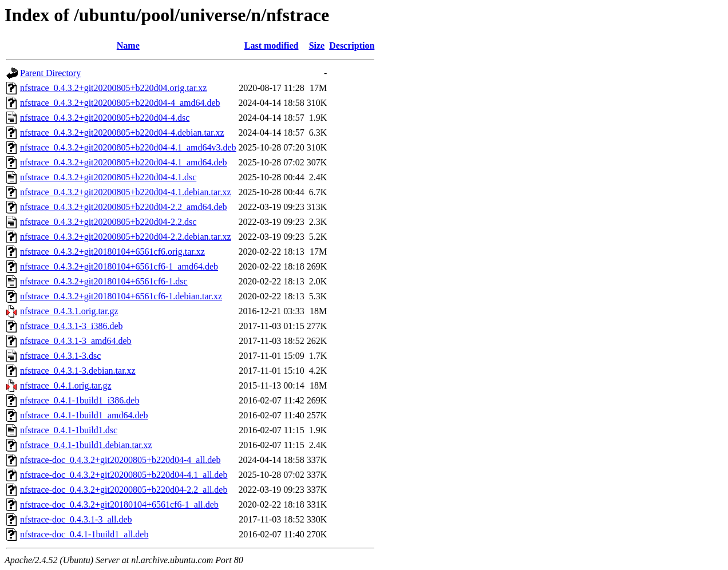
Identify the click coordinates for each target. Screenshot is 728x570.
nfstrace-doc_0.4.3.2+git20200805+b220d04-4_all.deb (120, 460)
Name (128, 45)
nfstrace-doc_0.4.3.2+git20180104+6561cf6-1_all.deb (119, 504)
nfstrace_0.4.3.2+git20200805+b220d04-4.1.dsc (108, 177)
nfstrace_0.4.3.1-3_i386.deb (72, 326)
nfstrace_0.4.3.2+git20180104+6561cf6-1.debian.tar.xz (121, 296)
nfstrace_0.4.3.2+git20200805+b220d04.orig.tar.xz (113, 88)
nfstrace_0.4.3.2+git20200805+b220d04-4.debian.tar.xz (122, 132)
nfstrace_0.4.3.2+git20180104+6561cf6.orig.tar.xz (112, 252)
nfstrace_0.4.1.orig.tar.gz (66, 385)
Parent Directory (50, 73)
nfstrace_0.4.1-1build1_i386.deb (80, 400)
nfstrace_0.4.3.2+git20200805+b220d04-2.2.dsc (108, 222)
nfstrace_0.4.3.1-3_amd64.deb (76, 341)
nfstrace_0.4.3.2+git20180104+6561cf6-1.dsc (104, 281)
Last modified (272, 45)
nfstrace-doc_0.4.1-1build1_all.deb (84, 534)
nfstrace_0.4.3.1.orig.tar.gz (69, 311)
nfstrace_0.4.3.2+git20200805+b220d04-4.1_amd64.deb (124, 162)
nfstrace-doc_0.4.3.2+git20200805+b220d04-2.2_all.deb (124, 490)
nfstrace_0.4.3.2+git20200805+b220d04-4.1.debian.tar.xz (126, 192)
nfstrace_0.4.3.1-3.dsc (60, 356)
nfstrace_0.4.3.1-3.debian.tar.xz (78, 371)
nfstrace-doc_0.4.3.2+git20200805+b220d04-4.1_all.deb (124, 475)
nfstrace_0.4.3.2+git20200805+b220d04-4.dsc (105, 118)
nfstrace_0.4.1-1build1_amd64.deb (84, 415)
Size (317, 45)
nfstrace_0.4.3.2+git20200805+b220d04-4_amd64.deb (120, 103)
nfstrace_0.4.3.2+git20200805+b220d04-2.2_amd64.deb (124, 207)
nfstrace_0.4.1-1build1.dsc (69, 430)
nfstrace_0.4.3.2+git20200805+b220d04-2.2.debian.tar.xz (126, 237)
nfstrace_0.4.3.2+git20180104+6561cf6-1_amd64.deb (119, 266)
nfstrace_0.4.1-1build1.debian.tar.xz (86, 445)
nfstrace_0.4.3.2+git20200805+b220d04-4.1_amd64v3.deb (128, 147)
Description (352, 45)
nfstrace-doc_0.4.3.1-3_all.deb (76, 519)
